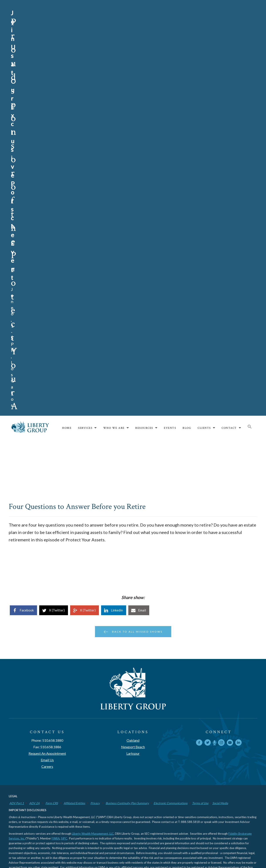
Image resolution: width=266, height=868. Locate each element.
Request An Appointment (47, 388)
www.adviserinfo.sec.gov (39, 507)
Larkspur (133, 388)
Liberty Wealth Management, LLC (93, 468)
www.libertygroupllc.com (98, 507)
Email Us (47, 394)
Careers (47, 401)
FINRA (56, 473)
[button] (250, 62)
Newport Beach (133, 381)
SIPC (64, 473)
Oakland (133, 375)
